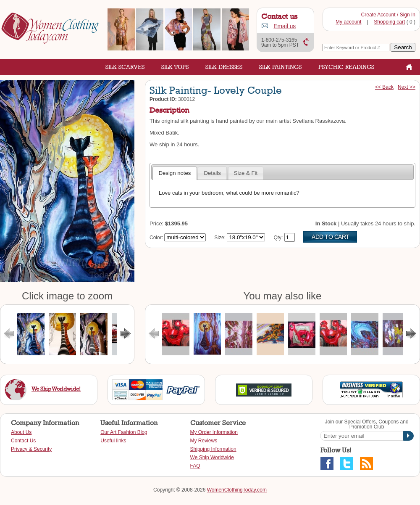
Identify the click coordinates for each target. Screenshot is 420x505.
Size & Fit (246, 173)
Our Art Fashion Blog (124, 432)
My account (348, 22)
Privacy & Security (31, 449)
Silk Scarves (125, 67)
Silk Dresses (224, 67)
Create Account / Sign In (388, 15)
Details (212, 173)
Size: (220, 238)
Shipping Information (213, 449)
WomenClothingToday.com (237, 490)
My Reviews (204, 441)
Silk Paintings (280, 67)
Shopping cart (389, 22)
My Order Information (214, 432)
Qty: (278, 238)
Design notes (175, 173)
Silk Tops (175, 67)
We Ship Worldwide (212, 457)
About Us (21, 432)
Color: (156, 238)
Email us (285, 26)
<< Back (384, 87)
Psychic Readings (346, 67)
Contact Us (23, 441)
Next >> (407, 87)
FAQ (195, 466)
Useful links (113, 441)
